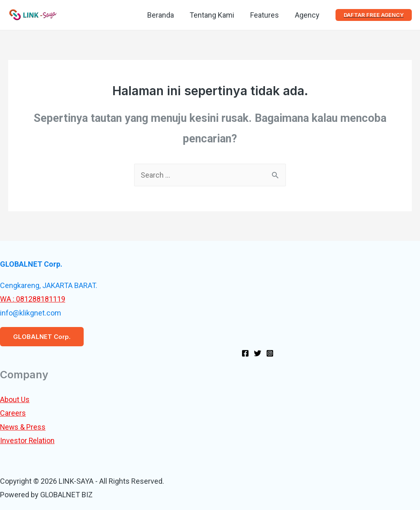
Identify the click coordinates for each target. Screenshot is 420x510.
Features (266, 15)
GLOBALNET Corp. (42, 337)
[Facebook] (245, 353)
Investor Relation (27, 440)
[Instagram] (270, 353)
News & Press (23, 427)
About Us (15, 399)
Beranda (164, 15)
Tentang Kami (215, 15)
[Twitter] (258, 353)
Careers (13, 413)
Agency (308, 15)
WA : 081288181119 (33, 299)
